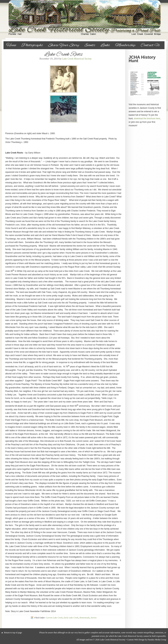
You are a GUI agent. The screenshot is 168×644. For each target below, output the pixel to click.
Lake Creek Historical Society (84, 18)
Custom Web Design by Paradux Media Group (147, 640)
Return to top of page (13, 633)
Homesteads (85, 618)
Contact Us (150, 45)
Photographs (32, 45)
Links (105, 45)
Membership (125, 45)
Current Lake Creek (54, 618)
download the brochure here (147, 119)
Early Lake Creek (71, 618)
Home (11, 45)
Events (90, 45)
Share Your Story (64, 45)
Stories (94, 618)
